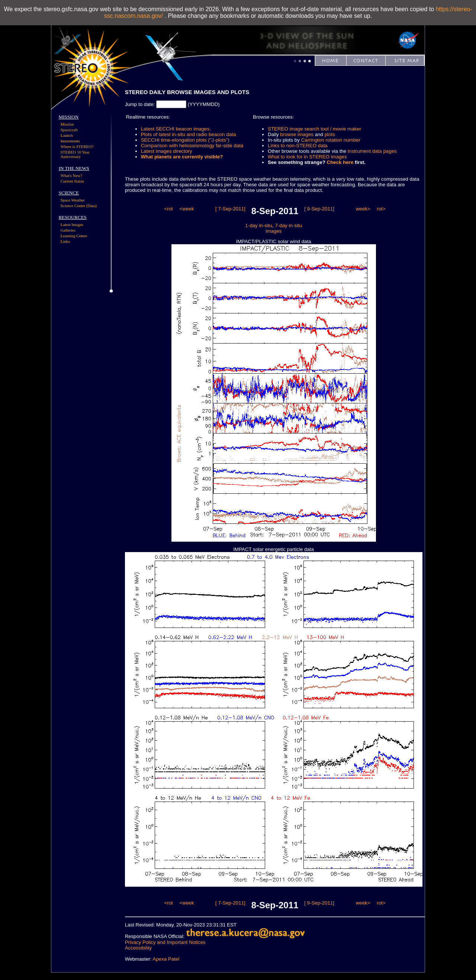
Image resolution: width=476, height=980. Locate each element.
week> (363, 209)
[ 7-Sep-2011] (230, 209)
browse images (297, 134)
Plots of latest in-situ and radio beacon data (189, 134)
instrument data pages (372, 151)
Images (274, 231)
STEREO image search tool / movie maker (314, 129)
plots (330, 134)
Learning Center (74, 236)
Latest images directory (167, 151)
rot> (381, 209)
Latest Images (72, 225)
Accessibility (139, 948)
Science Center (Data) (79, 206)
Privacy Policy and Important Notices (165, 942)
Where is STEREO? (77, 146)
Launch (67, 135)
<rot (168, 209)
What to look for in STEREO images (307, 157)
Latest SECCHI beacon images (175, 129)
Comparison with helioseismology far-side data (192, 146)
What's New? (72, 175)
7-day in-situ (288, 225)
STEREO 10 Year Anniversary (75, 154)
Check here (340, 162)
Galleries (68, 230)
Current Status (72, 181)
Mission (67, 124)
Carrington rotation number (331, 140)
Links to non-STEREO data (298, 146)
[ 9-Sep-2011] (319, 209)
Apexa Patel (166, 959)
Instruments (70, 141)
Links (65, 241)
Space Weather (73, 200)
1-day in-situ (259, 225)
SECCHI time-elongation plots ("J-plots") (185, 140)
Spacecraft (69, 130)
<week (186, 209)
